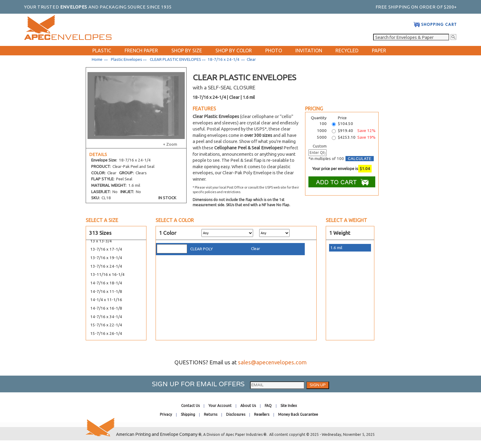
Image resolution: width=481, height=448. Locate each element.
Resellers (262, 414)
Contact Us (190, 406)
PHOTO (274, 50)
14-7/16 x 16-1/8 (106, 308)
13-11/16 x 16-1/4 (107, 274)
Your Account (220, 406)
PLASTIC (102, 50)
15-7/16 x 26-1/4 (106, 333)
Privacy (166, 414)
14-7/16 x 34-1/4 (106, 317)
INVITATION (309, 50)
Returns (211, 414)
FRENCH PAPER (141, 50)
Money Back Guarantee (298, 414)
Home (97, 59)
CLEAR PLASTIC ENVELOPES (175, 59)
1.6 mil (336, 248)
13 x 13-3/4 (101, 241)
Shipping (188, 414)
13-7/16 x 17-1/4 (106, 249)
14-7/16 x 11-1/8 (106, 292)
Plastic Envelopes (127, 59)
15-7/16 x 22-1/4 (106, 325)
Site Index (289, 406)
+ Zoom (170, 144)
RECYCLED (347, 50)
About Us (248, 406)
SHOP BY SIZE (187, 50)
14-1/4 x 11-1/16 (106, 300)
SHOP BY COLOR (234, 50)
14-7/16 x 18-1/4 (106, 283)
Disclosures (236, 414)
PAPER (379, 50)
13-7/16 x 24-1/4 (106, 266)
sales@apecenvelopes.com (272, 362)
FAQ (268, 406)
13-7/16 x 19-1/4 (106, 258)
